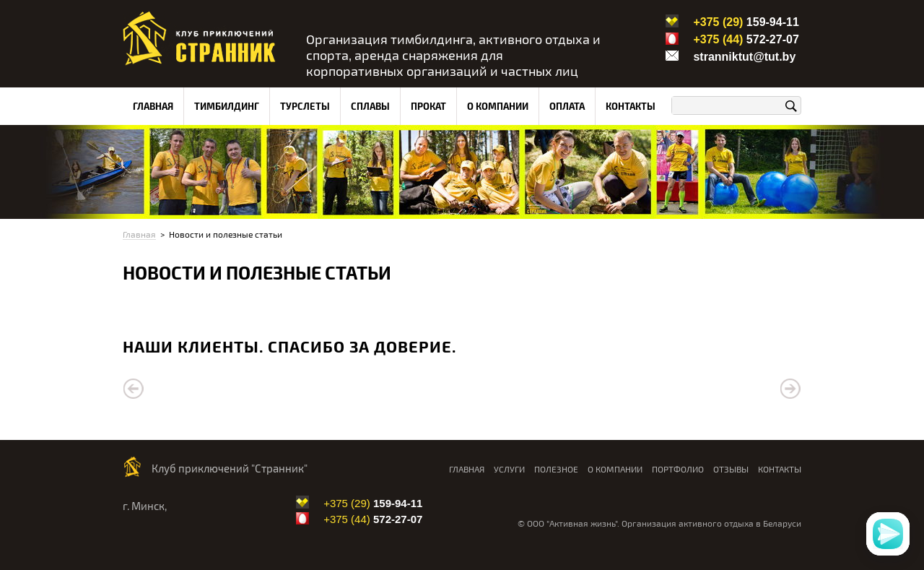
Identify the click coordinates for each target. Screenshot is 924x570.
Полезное (556, 469)
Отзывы (731, 469)
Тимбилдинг (227, 106)
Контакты (631, 106)
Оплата (567, 106)
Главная (153, 106)
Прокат (428, 106)
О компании (498, 106)
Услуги (509, 469)
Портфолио (678, 469)
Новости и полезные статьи (226, 234)
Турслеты (305, 106)
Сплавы (370, 106)
